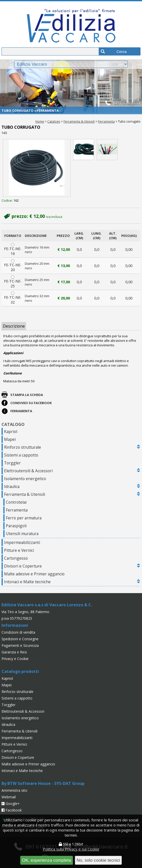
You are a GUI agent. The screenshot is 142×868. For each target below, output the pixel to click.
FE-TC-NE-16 (13, 249)
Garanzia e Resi (14, 652)
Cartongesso (16, 558)
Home (40, 121)
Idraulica (12, 486)
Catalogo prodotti (20, 671)
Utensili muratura (22, 534)
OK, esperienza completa (47, 860)
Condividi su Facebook (31, 403)
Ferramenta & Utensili (79, 121)
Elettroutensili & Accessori (28, 471)
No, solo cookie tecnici (98, 860)
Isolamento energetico (25, 479)
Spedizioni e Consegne (20, 639)
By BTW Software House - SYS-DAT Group (43, 783)
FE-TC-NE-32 (13, 298)
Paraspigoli (16, 526)
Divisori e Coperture (23, 566)
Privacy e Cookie (15, 659)
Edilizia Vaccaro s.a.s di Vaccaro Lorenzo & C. (47, 605)
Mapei (10, 439)
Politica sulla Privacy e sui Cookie (71, 849)
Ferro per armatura (24, 518)
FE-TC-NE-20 (13, 266)
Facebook (12, 810)
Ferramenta (106, 121)
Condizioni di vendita (18, 632)
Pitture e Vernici (19, 550)
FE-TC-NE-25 (13, 282)
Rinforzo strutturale (23, 447)
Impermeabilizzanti (22, 542)
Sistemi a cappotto (21, 455)
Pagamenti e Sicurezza (20, 645)
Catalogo (54, 121)
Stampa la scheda (27, 395)
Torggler (12, 463)
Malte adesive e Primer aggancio (34, 574)
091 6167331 (127, 103)
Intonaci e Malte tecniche (27, 582)
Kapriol (11, 431)
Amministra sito (14, 790)
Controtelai (16, 502)
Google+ (11, 804)
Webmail (9, 797)
